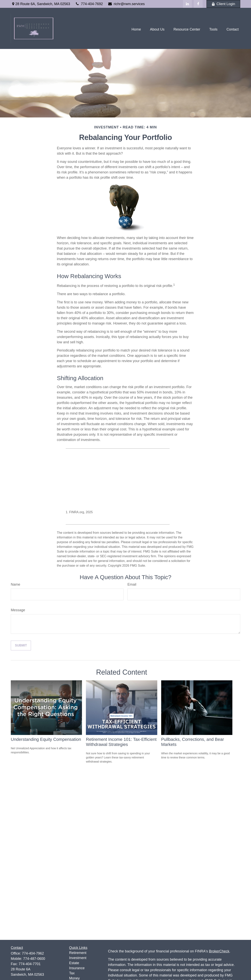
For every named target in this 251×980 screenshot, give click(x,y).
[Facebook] (198, 4)
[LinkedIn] (187, 4)
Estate (74, 963)
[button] (136, 29)
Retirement (78, 953)
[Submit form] (21, 646)
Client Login (223, 4)
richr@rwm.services (126, 4)
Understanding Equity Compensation (46, 739)
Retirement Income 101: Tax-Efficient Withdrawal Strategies (121, 742)
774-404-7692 (89, 4)
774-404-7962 (33, 953)
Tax (72, 973)
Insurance (77, 968)
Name (15, 584)
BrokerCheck (219, 951)
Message (18, 610)
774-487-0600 (34, 959)
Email (132, 584)
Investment (78, 958)
